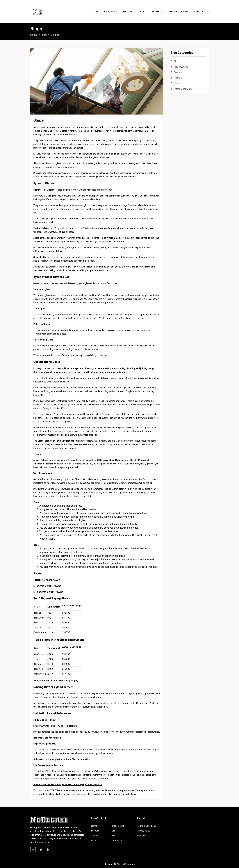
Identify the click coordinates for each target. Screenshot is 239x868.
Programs (110, 11)
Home (34, 35)
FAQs (94, 841)
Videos (95, 836)
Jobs (95, 11)
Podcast (128, 11)
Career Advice (181, 67)
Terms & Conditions (146, 826)
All (175, 61)
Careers (178, 72)
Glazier (39, 120)
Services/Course (178, 11)
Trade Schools (119, 826)
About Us (157, 11)
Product (95, 831)
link (105, 355)
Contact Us (202, 11)
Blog (143, 11)
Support (141, 836)
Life (176, 83)
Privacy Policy (144, 831)
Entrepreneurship (183, 89)
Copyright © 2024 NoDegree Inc (120, 864)
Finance (178, 78)
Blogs (115, 836)
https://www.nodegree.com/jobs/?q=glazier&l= (56, 726)
